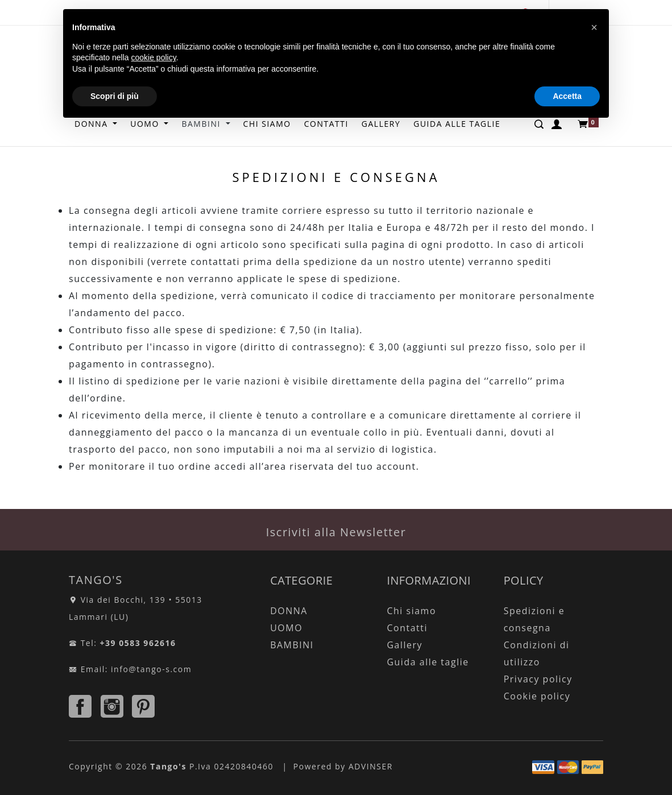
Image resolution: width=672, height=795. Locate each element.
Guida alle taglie (428, 662)
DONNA (289, 611)
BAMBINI (292, 645)
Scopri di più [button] (115, 96)
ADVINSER (371, 766)
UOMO (286, 628)
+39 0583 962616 (138, 643)
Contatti (407, 628)
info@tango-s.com (151, 669)
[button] (594, 27)
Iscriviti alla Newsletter (336, 532)
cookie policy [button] (154, 57)
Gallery (405, 645)
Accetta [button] (567, 96)
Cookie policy (537, 696)
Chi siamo (411, 611)
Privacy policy (538, 679)
